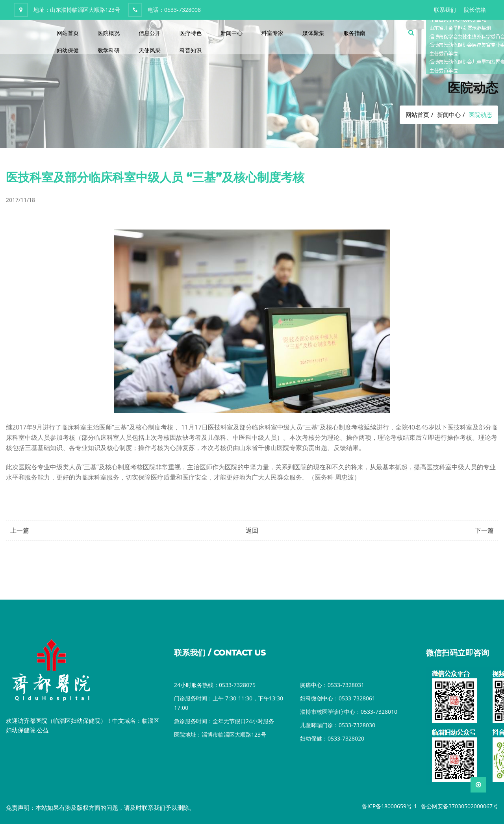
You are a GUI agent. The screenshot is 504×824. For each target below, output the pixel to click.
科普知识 (191, 50)
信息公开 (150, 33)
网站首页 (68, 33)
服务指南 (354, 33)
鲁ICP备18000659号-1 (389, 806)
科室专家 (272, 33)
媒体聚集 (313, 33)
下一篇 (484, 530)
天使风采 (150, 50)
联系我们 (445, 10)
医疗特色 (191, 33)
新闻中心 (232, 33)
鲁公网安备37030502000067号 (460, 806)
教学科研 (109, 50)
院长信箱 (475, 10)
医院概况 (109, 33)
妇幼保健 (68, 50)
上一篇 (20, 530)
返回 (252, 530)
